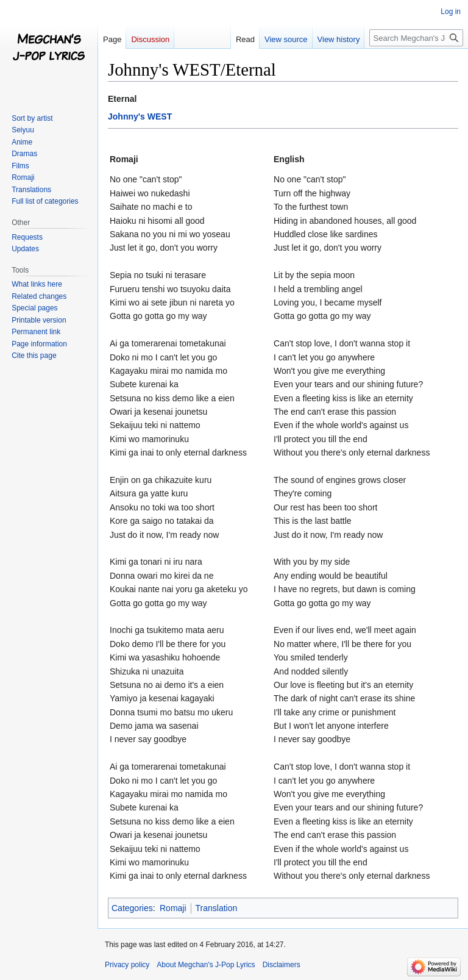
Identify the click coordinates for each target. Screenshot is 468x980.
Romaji (173, 908)
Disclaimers (282, 965)
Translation (217, 908)
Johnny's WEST (140, 116)
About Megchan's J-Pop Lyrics (206, 965)
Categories (132, 908)
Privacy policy (127, 965)
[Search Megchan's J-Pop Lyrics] (416, 38)
